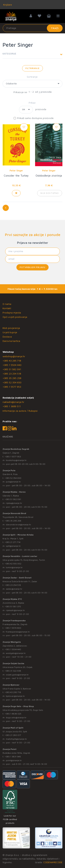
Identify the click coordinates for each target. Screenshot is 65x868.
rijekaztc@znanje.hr (15, 610)
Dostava (7, 337)
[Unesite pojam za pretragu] (33, 28)
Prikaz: (32, 103)
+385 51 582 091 (12, 369)
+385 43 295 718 (12, 361)
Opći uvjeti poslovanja (15, 317)
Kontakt (7, 308)
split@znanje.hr (13, 546)
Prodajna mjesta (12, 313)
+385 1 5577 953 (12, 387)
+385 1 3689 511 (12, 406)
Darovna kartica (11, 341)
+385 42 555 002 (13, 564)
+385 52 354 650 (12, 382)
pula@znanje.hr (13, 482)
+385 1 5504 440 (12, 365)
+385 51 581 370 (13, 606)
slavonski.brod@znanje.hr (18, 525)
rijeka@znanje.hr (14, 503)
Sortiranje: (33, 77)
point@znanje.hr (14, 760)
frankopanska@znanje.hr (18, 632)
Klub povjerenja (11, 328)
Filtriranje (32, 68)
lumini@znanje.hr (14, 567)
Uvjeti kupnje (10, 332)
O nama (7, 304)
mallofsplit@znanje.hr (16, 739)
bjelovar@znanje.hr (15, 696)
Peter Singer (16, 170)
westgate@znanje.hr (16, 653)
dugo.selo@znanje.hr (16, 717)
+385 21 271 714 (13, 542)
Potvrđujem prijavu (32, 267)
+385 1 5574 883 (13, 628)
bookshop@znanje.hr (16, 460)
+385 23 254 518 (12, 374)
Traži (55, 28)
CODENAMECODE (53, 862)
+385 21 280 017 (13, 735)
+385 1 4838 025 (13, 714)
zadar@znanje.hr (14, 589)
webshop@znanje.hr (14, 356)
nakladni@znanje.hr (13, 402)
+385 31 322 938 (13, 671)
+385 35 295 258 (12, 378)
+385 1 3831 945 (13, 757)
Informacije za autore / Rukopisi (20, 411)
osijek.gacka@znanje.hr (17, 675)
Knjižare (7, 5)
